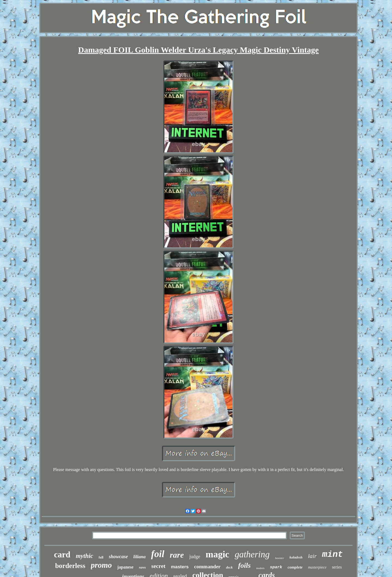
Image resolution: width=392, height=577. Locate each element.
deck (229, 567)
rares (142, 567)
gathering (252, 554)
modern (260, 568)
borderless (70, 566)
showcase (118, 557)
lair (312, 556)
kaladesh (296, 557)
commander (207, 567)
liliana (140, 557)
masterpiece (317, 567)
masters (180, 567)
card (62, 555)
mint (333, 555)
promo (101, 565)
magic (217, 554)
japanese (125, 567)
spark (276, 567)
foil (158, 554)
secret (158, 566)
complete (295, 567)
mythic (84, 556)
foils (244, 565)
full (101, 557)
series (337, 567)
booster (280, 558)
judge (195, 557)
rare (177, 555)
